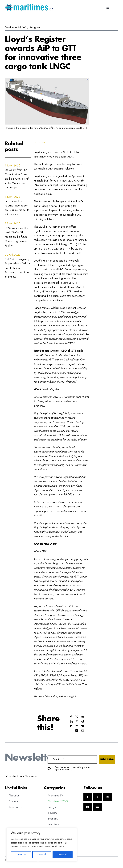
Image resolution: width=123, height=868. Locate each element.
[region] (42, 845)
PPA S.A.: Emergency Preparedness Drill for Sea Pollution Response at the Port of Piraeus (17, 268)
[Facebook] (71, 717)
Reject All (42, 855)
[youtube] (88, 807)
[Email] (83, 731)
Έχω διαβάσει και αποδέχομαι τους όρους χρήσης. (73, 769)
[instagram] (107, 797)
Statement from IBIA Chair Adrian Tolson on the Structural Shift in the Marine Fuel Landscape (17, 179)
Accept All (63, 855)
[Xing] (77, 731)
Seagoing (35, 28)
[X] (77, 717)
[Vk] (83, 726)
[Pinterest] (77, 726)
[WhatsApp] (77, 722)
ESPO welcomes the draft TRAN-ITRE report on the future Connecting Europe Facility (16, 237)
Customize (21, 855)
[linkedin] (98, 807)
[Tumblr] (71, 726)
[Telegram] (83, 722)
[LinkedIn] (71, 722)
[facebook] (88, 797)
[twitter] (98, 797)
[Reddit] (83, 717)
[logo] (29, 5)
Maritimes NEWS (16, 28)
